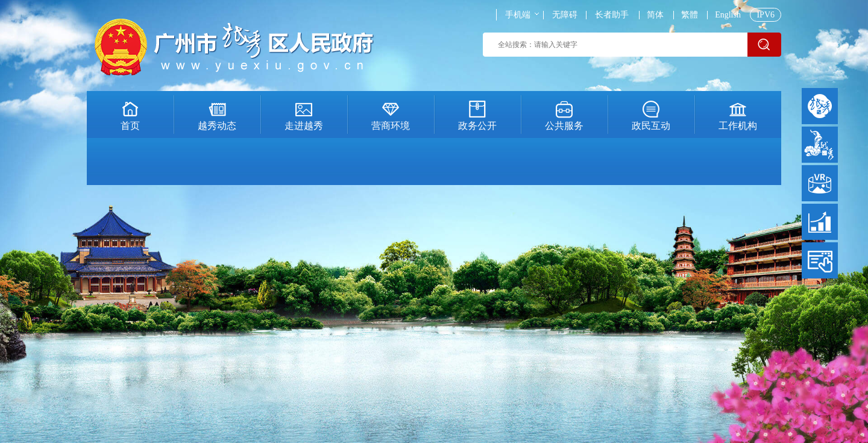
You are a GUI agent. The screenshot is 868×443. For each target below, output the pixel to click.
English (728, 15)
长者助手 (612, 15)
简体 (655, 15)
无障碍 (565, 15)
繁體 (690, 15)
